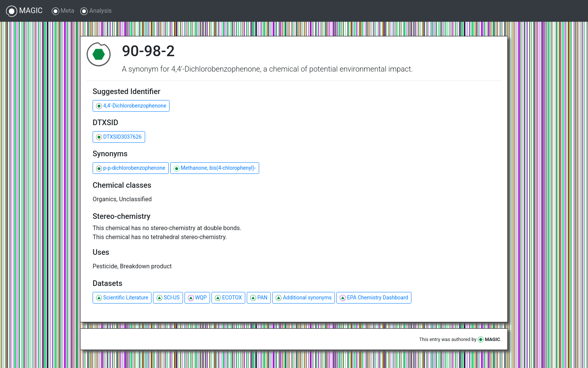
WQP (197, 298)
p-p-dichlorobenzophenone (131, 168)
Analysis (96, 11)
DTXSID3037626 (119, 137)
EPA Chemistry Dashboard (374, 298)
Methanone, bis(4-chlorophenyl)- (215, 168)
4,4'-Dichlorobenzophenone (131, 106)
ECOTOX (228, 298)
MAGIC (24, 11)
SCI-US (168, 298)
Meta (63, 11)
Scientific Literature (122, 298)
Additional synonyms (304, 298)
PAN (259, 298)
